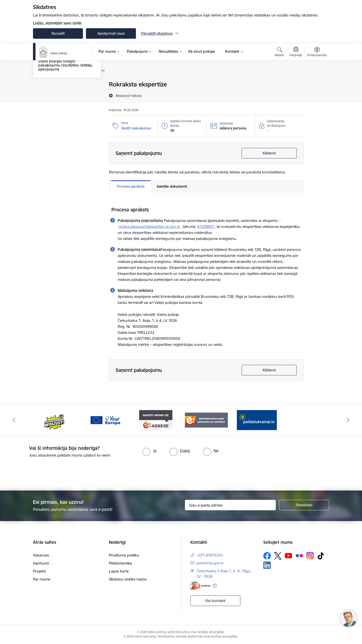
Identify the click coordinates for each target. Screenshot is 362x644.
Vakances (41, 555)
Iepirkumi (41, 563)
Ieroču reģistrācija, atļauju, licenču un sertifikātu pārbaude (67, 104)
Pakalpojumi (48, 85)
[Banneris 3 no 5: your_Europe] (105, 420)
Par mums (42, 579)
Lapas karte (119, 571)
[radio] (149, 451)
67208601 (206, 227)
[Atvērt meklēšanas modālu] (279, 52)
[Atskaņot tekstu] (129, 95)
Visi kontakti (215, 601)
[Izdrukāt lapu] (317, 82)
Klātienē (269, 153)
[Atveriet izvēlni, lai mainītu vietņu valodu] (296, 52)
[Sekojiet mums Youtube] (289, 556)
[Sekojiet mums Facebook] (267, 556)
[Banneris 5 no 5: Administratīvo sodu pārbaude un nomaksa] (206, 420)
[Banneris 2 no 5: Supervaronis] (55, 420)
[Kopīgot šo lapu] (317, 95)
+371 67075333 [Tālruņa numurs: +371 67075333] (210, 555)
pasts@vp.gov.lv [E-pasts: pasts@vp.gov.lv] (210, 563)
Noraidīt (58, 33)
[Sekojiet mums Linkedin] (267, 565)
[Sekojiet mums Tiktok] (321, 556)
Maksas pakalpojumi (55, 93)
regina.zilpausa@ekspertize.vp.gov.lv (149, 227)
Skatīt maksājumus (136, 128)
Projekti (39, 571)
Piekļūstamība (121, 563)
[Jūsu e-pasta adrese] (230, 505)
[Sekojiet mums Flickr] (299, 556)
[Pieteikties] (304, 505)
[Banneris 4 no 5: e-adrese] (156, 420)
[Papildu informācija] (215, 586)
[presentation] (190, 472)
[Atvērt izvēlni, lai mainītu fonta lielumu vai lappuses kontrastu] (317, 52)
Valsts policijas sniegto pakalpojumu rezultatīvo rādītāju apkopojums (65, 119)
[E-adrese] (200, 586)
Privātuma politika (124, 555)
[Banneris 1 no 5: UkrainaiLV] (257, 420)
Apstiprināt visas (111, 33)
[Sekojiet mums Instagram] (310, 556)
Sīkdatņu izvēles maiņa (128, 579)
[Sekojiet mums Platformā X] (278, 556)
